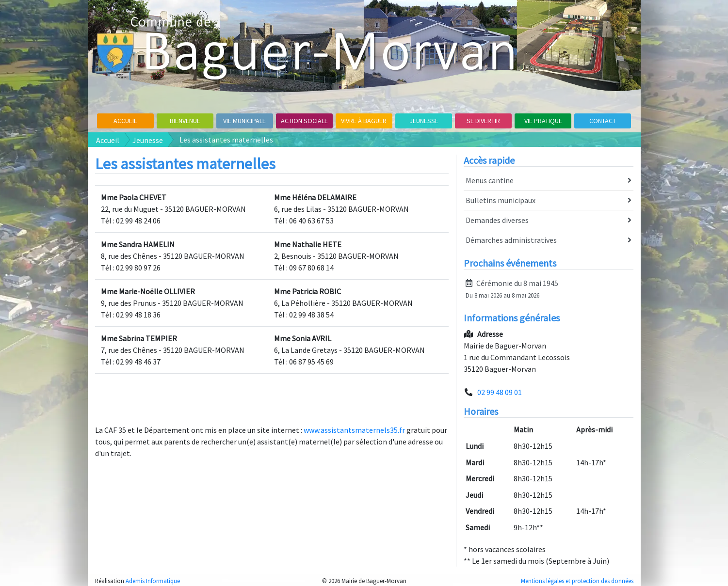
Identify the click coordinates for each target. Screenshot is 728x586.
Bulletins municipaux (549, 201)
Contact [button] (603, 121)
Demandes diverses (549, 221)
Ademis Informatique (153, 581)
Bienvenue (185, 121)
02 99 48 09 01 (500, 392)
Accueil (125, 121)
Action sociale (304, 121)
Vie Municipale (244, 121)
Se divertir (483, 121)
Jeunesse (424, 121)
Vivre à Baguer (364, 121)
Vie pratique (543, 121)
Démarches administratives (549, 240)
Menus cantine (549, 181)
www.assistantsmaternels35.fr (354, 430)
